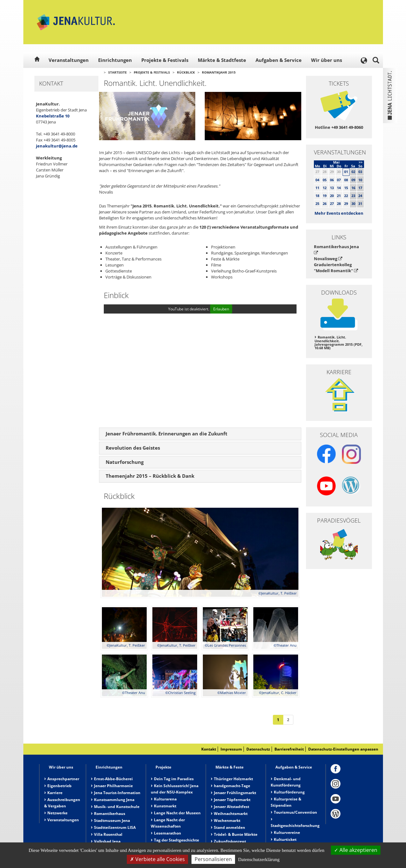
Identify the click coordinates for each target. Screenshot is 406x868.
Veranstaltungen (69, 60)
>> (361, 162)
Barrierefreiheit (289, 749)
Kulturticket (285, 839)
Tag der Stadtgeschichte (177, 840)
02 (353, 172)
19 (325, 196)
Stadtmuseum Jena (112, 820)
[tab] (200, 434)
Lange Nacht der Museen (177, 813)
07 (339, 180)
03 (360, 172)
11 (317, 188)
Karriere (55, 793)
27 (332, 204)
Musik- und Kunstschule (117, 807)
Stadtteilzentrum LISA (115, 827)
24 (360, 196)
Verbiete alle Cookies (157, 859)
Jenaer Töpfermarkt (232, 800)
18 (317, 196)
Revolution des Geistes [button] (133, 448)
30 (353, 204)
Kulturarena (165, 799)
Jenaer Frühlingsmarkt (235, 793)
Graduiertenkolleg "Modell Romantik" (336, 268)
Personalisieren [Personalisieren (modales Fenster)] (213, 859)
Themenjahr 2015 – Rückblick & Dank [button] (150, 476)
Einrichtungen (115, 60)
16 (353, 188)
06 (332, 180)
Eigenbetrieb (59, 786)
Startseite (118, 72)
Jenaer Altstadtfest (232, 807)
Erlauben (221, 309)
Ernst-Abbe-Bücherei (113, 779)
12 (325, 188)
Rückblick (186, 72)
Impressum (231, 749)
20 (332, 196)
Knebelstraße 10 (53, 116)
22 (346, 196)
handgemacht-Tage (232, 786)
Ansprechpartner (63, 779)
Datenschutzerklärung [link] (259, 859)
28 (339, 204)
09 (353, 180)
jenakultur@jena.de (57, 146)
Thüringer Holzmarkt (233, 779)
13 (332, 188)
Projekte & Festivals (165, 60)
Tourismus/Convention (295, 812)
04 (317, 180)
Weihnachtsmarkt (231, 814)
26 (325, 204)
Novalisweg (328, 259)
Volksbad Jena (107, 841)
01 (346, 172)
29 (346, 204)
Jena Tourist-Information (117, 793)
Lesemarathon (168, 833)
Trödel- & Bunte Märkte (236, 834)
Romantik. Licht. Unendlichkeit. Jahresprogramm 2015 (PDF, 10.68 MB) (338, 343)
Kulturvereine (287, 832)
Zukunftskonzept (230, 841)
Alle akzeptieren (356, 850)
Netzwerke (57, 813)
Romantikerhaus (110, 814)
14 (339, 188)
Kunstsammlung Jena (114, 800)
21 (339, 196)
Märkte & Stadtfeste (222, 60)
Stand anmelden (229, 827)
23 (353, 196)
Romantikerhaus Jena (336, 249)
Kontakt (209, 749)
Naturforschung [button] (125, 462)
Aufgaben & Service (279, 60)
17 (360, 188)
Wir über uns (327, 60)
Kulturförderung (289, 792)
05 (325, 180)
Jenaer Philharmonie (113, 786)
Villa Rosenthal (108, 834)
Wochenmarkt (227, 820)
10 (360, 180)
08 (346, 180)
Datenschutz (258, 749)
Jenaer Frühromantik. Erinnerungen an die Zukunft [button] (167, 434)
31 (360, 204)
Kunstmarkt (165, 806)
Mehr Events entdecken (339, 213)
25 (317, 204)
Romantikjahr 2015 (219, 72)
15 (346, 188)
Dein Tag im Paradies (174, 779)
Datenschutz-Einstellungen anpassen (343, 749)
